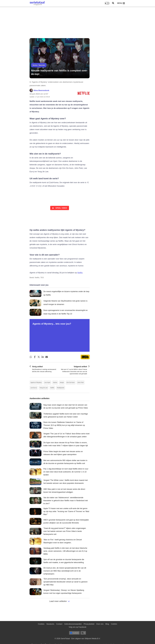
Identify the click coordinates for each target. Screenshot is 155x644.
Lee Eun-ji (34, 388)
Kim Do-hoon (71, 382)
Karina (55, 382)
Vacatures (50, 624)
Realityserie (61, 388)
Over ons (100, 624)
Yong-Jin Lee (44, 388)
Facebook (74, 633)
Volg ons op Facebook (77, 627)
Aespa (62, 382)
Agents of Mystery (36, 382)
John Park (81, 382)
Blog (107, 624)
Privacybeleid (89, 624)
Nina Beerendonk (42, 90)
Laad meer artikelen (60, 601)
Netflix (80, 273)
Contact (59, 624)
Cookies (41, 624)
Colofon (114, 624)
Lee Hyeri (47, 382)
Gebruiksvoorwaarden (73, 624)
